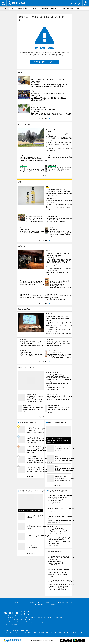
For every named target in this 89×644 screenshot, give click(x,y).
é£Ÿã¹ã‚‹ (10, 8)
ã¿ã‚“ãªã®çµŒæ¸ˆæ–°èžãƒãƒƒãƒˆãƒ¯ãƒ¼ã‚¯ (12, 640)
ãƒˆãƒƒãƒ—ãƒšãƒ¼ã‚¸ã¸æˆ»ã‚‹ (44, 62)
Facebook (71, 3)
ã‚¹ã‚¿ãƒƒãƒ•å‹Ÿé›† (13, 624)
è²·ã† (35, 8)
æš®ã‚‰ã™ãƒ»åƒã (50, 8)
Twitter (75, 3)
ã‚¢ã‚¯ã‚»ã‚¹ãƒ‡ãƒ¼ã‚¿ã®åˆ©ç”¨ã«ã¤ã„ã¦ (20, 619)
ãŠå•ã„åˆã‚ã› (32, 619)
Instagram (79, 3)
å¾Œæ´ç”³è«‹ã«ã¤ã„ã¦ (34, 622)
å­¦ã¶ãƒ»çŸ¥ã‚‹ (68, 8)
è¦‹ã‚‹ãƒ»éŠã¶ (23, 8)
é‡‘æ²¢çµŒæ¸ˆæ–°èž (16, 3)
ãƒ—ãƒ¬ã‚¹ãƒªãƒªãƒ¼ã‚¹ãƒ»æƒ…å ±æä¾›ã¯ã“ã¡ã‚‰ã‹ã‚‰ (44, 617)
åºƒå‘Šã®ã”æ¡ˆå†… (14, 622)
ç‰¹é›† (79, 8)
